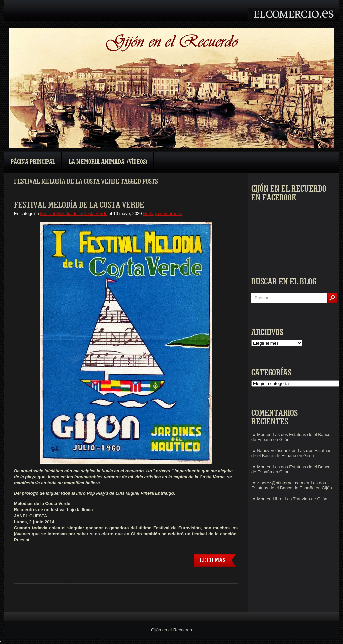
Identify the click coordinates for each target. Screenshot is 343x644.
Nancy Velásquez (274, 451)
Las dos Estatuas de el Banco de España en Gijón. (291, 453)
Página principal (33, 162)
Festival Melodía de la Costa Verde (79, 205)
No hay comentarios (162, 213)
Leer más (213, 560)
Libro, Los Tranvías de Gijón (300, 499)
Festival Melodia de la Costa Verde (74, 213)
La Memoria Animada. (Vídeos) (108, 162)
